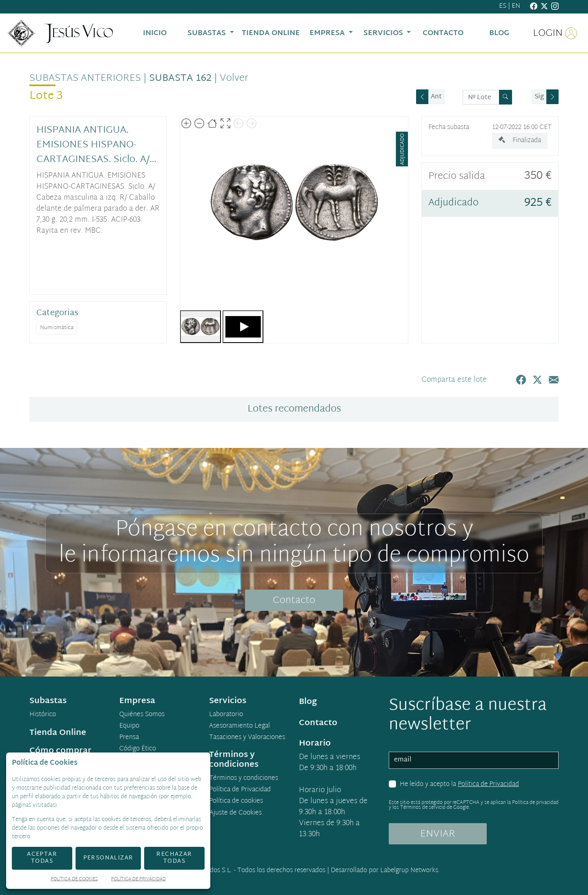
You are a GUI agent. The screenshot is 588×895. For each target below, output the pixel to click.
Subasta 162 (180, 78)
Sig (539, 97)
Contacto (294, 601)
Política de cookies (236, 801)
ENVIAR (438, 834)
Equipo (129, 726)
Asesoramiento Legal (239, 726)
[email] (474, 760)
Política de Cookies (74, 880)
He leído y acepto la (459, 785)
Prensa (129, 738)
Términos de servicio (423, 808)
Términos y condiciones (244, 779)
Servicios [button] (384, 33)
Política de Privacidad (488, 785)
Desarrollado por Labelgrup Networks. (385, 871)
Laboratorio (226, 715)
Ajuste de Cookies (236, 813)
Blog (308, 702)
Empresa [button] (328, 33)
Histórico (43, 715)
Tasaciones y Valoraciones (247, 738)
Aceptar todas (42, 858)
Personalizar (108, 858)
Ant (436, 97)
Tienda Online (58, 733)
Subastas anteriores (85, 78)
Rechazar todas (174, 858)
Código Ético (138, 749)
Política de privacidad (535, 803)
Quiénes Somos (142, 715)
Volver (234, 78)
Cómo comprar (60, 751)
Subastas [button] (208, 33)
